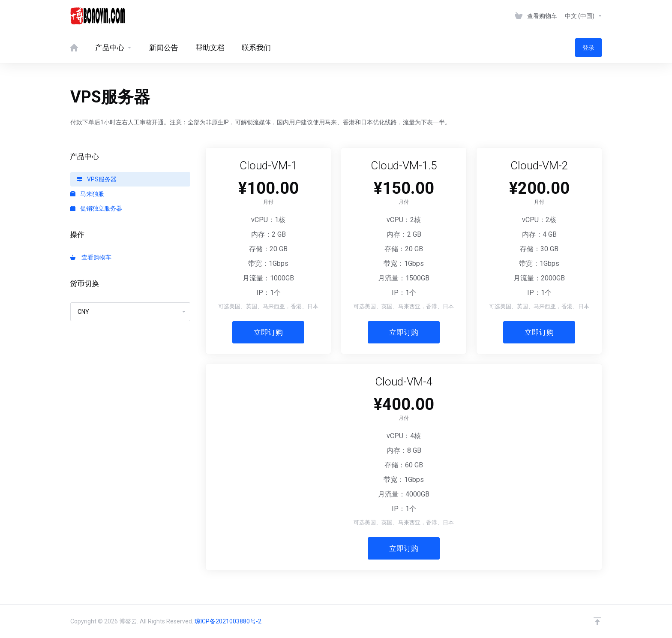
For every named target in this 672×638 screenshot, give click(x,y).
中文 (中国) (584, 16)
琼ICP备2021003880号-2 (228, 621)
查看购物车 (91, 257)
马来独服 (87, 194)
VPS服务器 (97, 179)
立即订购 (268, 332)
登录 (588, 48)
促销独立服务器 (96, 208)
